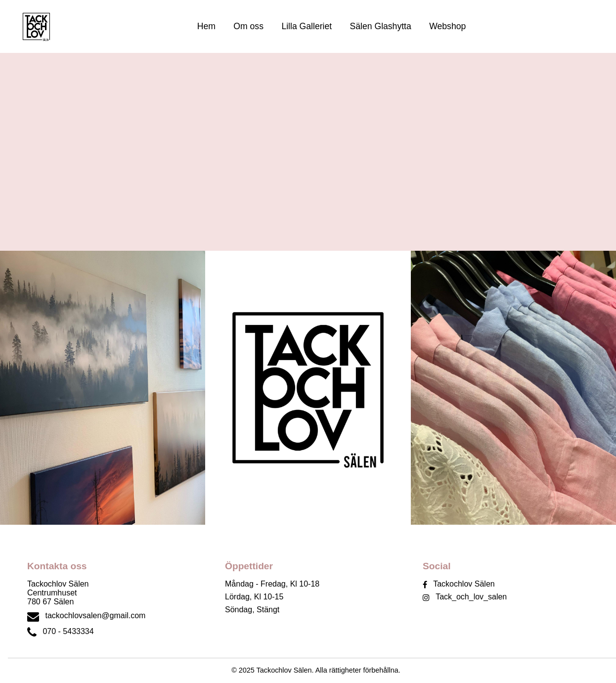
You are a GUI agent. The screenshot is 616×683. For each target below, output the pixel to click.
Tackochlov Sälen (464, 584)
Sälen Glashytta (381, 26)
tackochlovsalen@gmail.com (95, 616)
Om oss (248, 26)
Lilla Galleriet (307, 26)
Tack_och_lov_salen (471, 597)
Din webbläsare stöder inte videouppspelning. (308, 152)
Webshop (447, 26)
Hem (206, 26)
